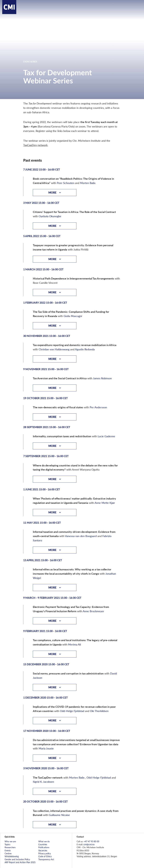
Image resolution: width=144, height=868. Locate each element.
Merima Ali (74, 644)
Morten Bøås (88, 183)
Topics (7, 844)
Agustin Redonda (85, 349)
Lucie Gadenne (106, 436)
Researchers (10, 847)
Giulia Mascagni (73, 316)
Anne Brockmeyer (93, 611)
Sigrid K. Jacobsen (43, 782)
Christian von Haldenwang (54, 349)
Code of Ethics (45, 856)
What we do (44, 841)
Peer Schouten (66, 183)
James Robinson (102, 378)
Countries (43, 844)
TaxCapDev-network (35, 145)
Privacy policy (45, 853)
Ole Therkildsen (99, 711)
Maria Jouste (46, 748)
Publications (44, 847)
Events (8, 850)
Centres (8, 853)
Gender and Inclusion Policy (17, 859)
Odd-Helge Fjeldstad (72, 711)
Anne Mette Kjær (105, 503)
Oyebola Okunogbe (50, 216)
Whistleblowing (12, 856)
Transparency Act (46, 859)
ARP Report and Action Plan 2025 (20, 862)
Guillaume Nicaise (59, 815)
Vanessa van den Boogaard (81, 536)
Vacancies (43, 850)
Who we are (10, 841)
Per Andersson (98, 407)
